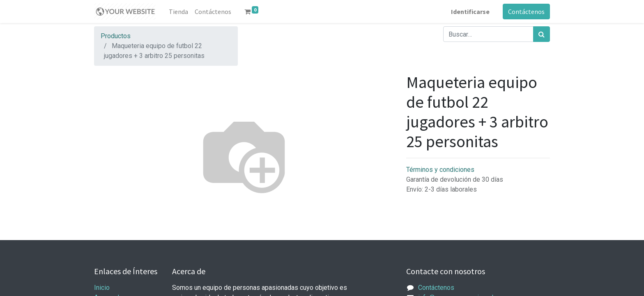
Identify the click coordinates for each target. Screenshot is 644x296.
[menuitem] (178, 12)
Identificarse (470, 12)
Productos (116, 36)
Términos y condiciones (440, 170)
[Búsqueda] (542, 34)
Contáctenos (526, 12)
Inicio (102, 288)
